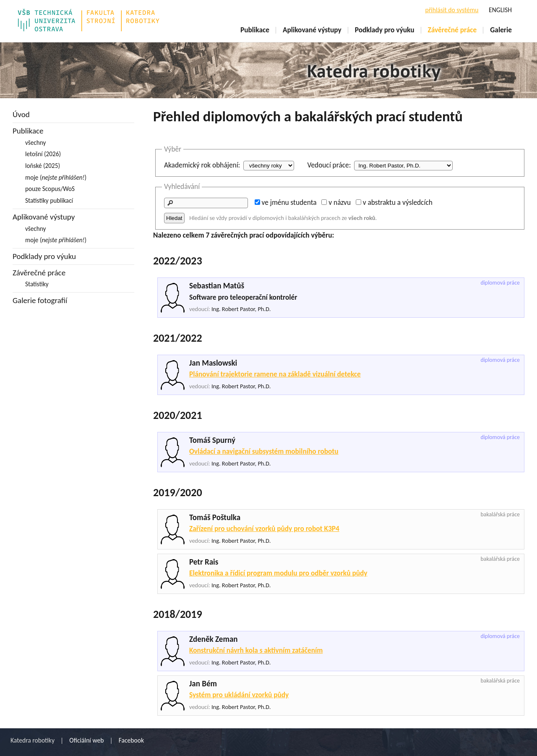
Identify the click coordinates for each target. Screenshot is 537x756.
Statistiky (37, 284)
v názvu (340, 202)
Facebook (131, 740)
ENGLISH (500, 10)
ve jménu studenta (289, 202)
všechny (35, 143)
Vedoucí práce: (329, 165)
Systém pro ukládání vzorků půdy (239, 695)
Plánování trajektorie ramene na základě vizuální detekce (275, 374)
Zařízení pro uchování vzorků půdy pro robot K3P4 (264, 528)
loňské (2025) (43, 166)
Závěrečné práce (452, 30)
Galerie (501, 30)
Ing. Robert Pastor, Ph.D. (241, 309)
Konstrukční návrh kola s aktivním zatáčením (256, 650)
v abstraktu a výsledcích (398, 202)
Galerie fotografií (40, 300)
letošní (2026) (43, 154)
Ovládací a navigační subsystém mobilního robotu (264, 451)
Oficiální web (86, 740)
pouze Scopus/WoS (50, 189)
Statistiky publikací (49, 200)
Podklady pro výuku (385, 30)
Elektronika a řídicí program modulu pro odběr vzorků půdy (278, 573)
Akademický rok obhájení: (202, 165)
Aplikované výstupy (312, 30)
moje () (56, 177)
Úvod (21, 114)
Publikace (255, 30)
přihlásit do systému (452, 10)
